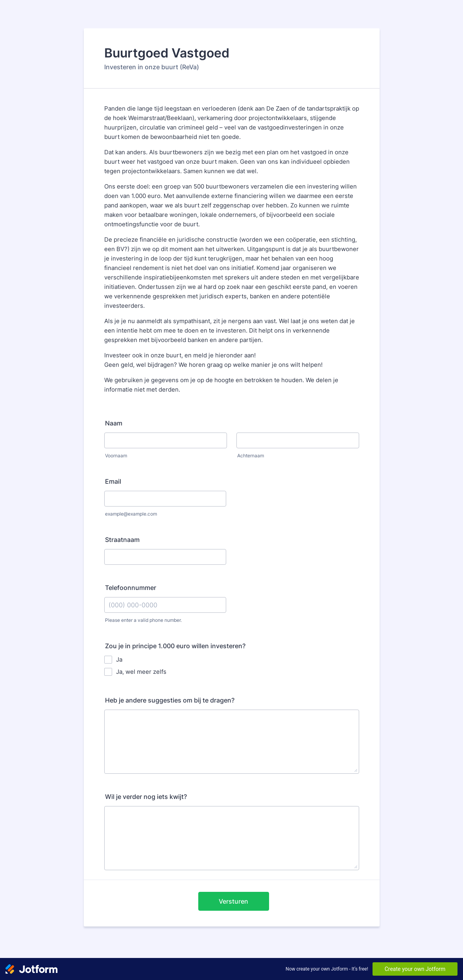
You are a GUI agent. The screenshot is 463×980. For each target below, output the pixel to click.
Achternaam (251, 456)
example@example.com (131, 514)
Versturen (233, 901)
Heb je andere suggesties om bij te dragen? (170, 700)
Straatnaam (122, 540)
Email (113, 481)
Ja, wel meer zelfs (141, 672)
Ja (119, 659)
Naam (114, 423)
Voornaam (116, 456)
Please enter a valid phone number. (143, 620)
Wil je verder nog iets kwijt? (146, 797)
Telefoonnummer (131, 588)
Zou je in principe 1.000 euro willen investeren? (175, 646)
